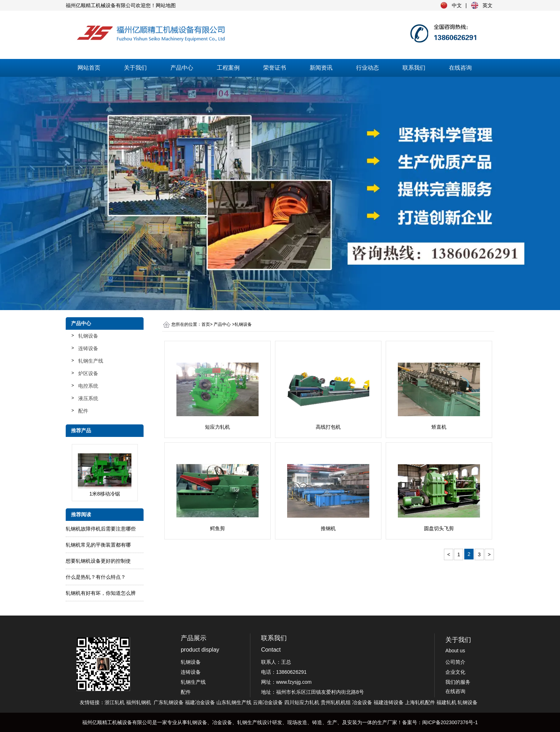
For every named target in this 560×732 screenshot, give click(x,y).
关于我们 (135, 68)
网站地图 (166, 5)
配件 (83, 411)
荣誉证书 (275, 68)
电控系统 (88, 386)
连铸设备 (88, 348)
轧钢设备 (88, 336)
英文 (487, 5)
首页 (206, 324)
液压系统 (88, 398)
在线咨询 (460, 68)
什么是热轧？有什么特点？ (96, 577)
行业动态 (367, 68)
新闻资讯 (321, 68)
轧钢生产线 (91, 361)
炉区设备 (88, 373)
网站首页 (89, 68)
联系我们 (414, 68)
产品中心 (182, 68)
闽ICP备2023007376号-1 (450, 722)
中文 (457, 5)
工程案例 (228, 68)
